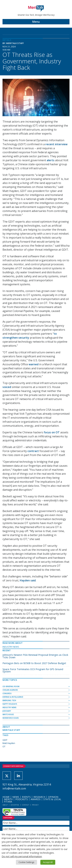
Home (6, 797)
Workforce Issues (11, 718)
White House (8, 714)
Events (26, 797)
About (5, 805)
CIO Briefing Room (11, 686)
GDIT (5, 740)
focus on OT (52, 432)
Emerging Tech (9, 700)
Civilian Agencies (10, 690)
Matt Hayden (9, 743)
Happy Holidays (10, 704)
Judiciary (7, 711)
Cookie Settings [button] (26, 862)
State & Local (52, 799)
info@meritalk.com (14, 788)
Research (39, 797)
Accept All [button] (48, 862)
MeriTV (8, 799)
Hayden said (28, 580)
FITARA (8, 802)
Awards (36, 799)
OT (4, 746)
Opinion (53, 797)
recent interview (56, 144)
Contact (26, 805)
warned (34, 364)
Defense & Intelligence (13, 697)
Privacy (35, 805)
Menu (36, 22)
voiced (7, 387)
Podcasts (22, 799)
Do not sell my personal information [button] (22, 856)
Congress (7, 693)
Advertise (15, 805)
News (16, 797)
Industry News (11, 647)
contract (33, 451)
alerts (51, 160)
